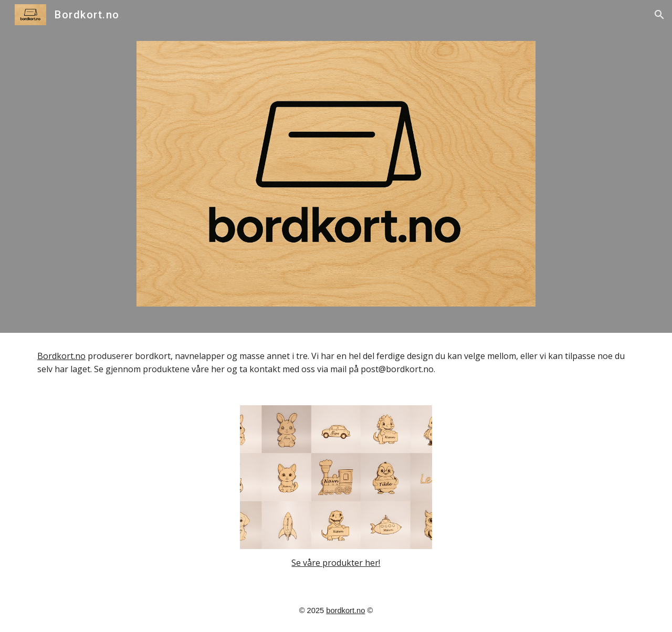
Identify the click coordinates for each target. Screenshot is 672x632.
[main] (336, 363)
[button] (659, 15)
